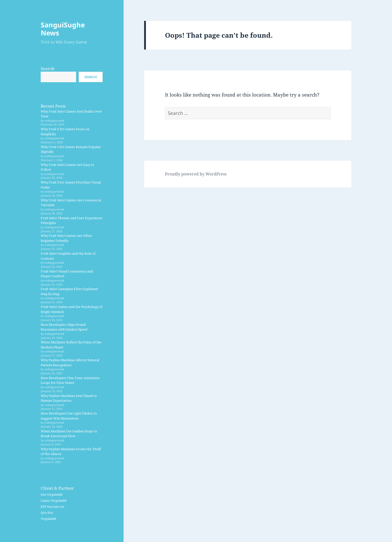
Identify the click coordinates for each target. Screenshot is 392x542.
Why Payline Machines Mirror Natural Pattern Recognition (70, 363)
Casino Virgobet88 (54, 501)
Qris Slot (47, 513)
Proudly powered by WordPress (196, 174)
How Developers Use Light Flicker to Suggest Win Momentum (69, 416)
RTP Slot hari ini (52, 507)
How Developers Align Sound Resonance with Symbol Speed (64, 327)
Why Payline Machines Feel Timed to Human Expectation (69, 398)
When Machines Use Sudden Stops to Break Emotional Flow (69, 434)
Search (48, 69)
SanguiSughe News (63, 29)
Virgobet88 (48, 519)
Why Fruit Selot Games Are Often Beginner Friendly (66, 238)
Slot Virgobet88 (52, 495)
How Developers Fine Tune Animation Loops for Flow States (70, 380)
